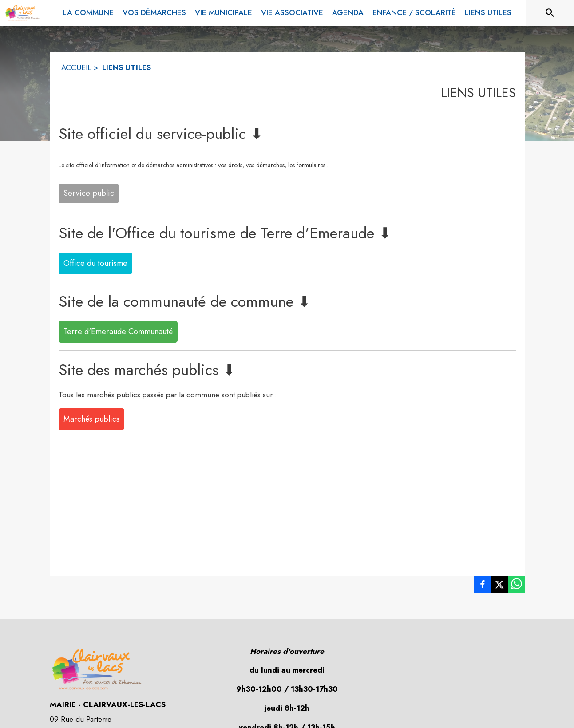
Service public (89, 193)
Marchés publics (91, 419)
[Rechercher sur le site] (550, 13)
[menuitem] (88, 11)
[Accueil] (22, 13)
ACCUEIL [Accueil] (76, 67)
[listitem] (483, 586)
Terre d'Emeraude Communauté (118, 332)
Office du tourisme (95, 263)
